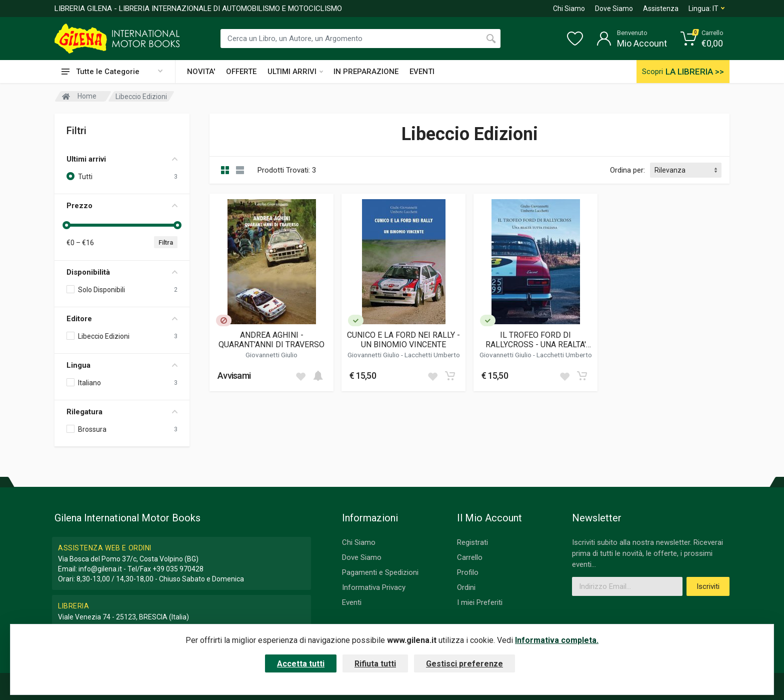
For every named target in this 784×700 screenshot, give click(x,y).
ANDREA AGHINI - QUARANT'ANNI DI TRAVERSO (271, 340)
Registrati (472, 542)
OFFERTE (241, 72)
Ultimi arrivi (122, 159)
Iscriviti (708, 586)
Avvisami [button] (234, 376)
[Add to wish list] (300, 376)
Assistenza (661, 9)
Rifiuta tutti (375, 664)
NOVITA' (201, 72)
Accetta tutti (301, 664)
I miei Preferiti (480, 602)
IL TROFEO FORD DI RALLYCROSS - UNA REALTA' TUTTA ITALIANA (536, 340)
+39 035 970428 (178, 569)
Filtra (166, 242)
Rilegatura (122, 412)
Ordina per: (627, 170)
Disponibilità (122, 272)
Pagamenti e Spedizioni (380, 572)
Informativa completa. (557, 640)
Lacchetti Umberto (432, 355)
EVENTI (422, 72)
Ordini (466, 587)
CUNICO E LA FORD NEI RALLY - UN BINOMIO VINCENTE (403, 340)
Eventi (352, 602)
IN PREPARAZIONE (366, 72)
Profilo (468, 572)
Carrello (470, 557)
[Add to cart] (318, 376)
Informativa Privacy (374, 587)
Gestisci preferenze (464, 664)
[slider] (66, 225)
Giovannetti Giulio (271, 355)
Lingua (122, 365)
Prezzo (122, 206)
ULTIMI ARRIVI (295, 72)
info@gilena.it (100, 569)
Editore (122, 319)
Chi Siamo (569, 9)
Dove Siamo (614, 9)
